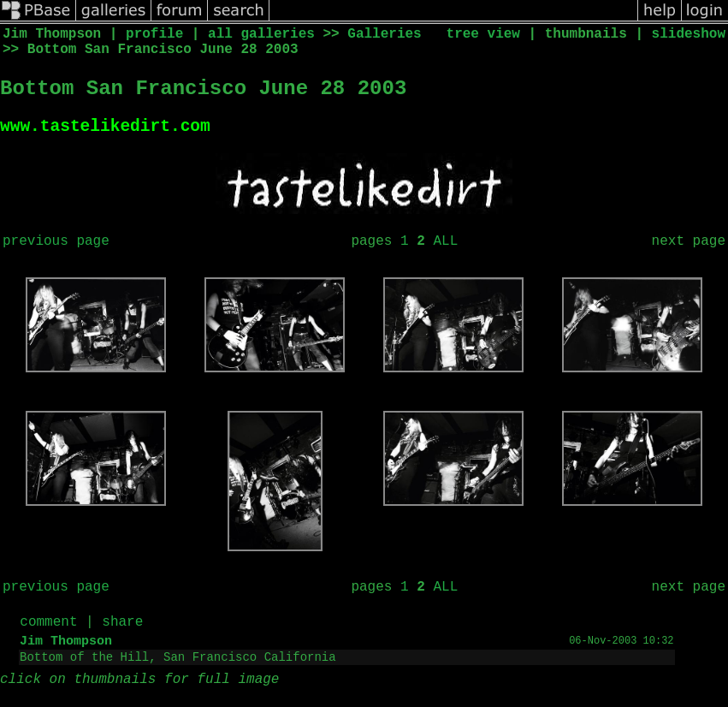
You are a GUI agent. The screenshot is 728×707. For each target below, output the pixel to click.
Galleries (384, 34)
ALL (445, 246)
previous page (56, 246)
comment (48, 627)
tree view (483, 34)
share (122, 627)
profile (154, 34)
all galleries (261, 34)
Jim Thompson (66, 646)
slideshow (689, 34)
